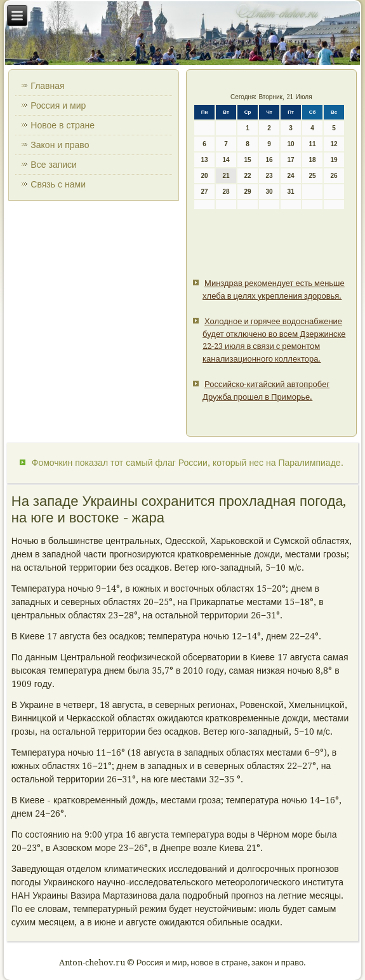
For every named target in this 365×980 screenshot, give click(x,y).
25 (313, 176)
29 (248, 192)
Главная (47, 86)
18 (313, 160)
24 (291, 176)
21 (226, 176)
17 (291, 160)
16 (269, 160)
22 (248, 176)
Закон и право (60, 145)
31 (291, 192)
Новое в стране (63, 125)
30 (269, 192)
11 (313, 144)
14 (226, 160)
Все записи (54, 165)
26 (334, 176)
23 (269, 176)
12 (334, 144)
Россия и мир (58, 105)
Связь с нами (58, 184)
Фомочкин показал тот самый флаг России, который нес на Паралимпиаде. (188, 463)
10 (291, 144)
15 (248, 160)
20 (205, 176)
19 (334, 160)
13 (205, 160)
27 (205, 192)
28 (226, 192)
